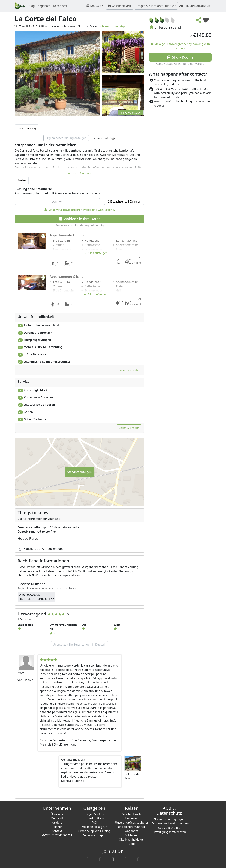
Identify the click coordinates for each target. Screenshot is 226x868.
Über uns (57, 814)
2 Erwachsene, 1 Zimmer (124, 201)
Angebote (44, 6)
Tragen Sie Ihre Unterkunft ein (156, 6)
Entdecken (132, 835)
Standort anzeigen (114, 26)
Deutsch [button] (94, 6)
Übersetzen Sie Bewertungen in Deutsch (80, 645)
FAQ (94, 823)
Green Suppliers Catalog (94, 831)
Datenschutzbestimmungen (170, 823)
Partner (57, 827)
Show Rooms (180, 57)
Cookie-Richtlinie (169, 828)
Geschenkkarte (120, 6)
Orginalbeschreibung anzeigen (66, 138)
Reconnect (60, 6)
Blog (32, 6)
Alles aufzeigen (95, 253)
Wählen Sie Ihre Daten (79, 219)
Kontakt (57, 831)
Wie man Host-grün (94, 827)
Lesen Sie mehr (79, 173)
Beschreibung (27, 128)
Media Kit (57, 818)
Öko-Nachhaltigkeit (132, 839)
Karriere (57, 823)
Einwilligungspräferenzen (169, 832)
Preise (22, 180)
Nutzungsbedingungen (169, 819)
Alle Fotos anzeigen (131, 113)
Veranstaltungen (94, 835)
